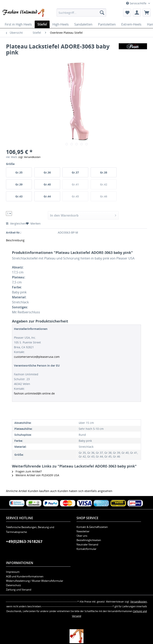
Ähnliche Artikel (17, 491)
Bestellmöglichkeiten (89, 540)
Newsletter (83, 531)
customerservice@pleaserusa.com (37, 357)
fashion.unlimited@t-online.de (34, 393)
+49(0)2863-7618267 (24, 541)
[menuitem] (81, 13)
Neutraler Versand (87, 544)
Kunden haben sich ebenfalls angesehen (85, 491)
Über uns (82, 536)
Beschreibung (15, 240)
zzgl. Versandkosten (29, 157)
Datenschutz (13, 585)
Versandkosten (139, 602)
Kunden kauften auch (42, 491)
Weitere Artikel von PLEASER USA (36, 475)
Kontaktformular (86, 549)
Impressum (13, 572)
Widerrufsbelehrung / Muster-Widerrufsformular (35, 581)
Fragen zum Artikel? (27, 471)
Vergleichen (16, 223)
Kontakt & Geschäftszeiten (92, 527)
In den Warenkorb (83, 215)
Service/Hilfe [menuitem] (137, 3)
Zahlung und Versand (19, 590)
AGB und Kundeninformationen (25, 576)
